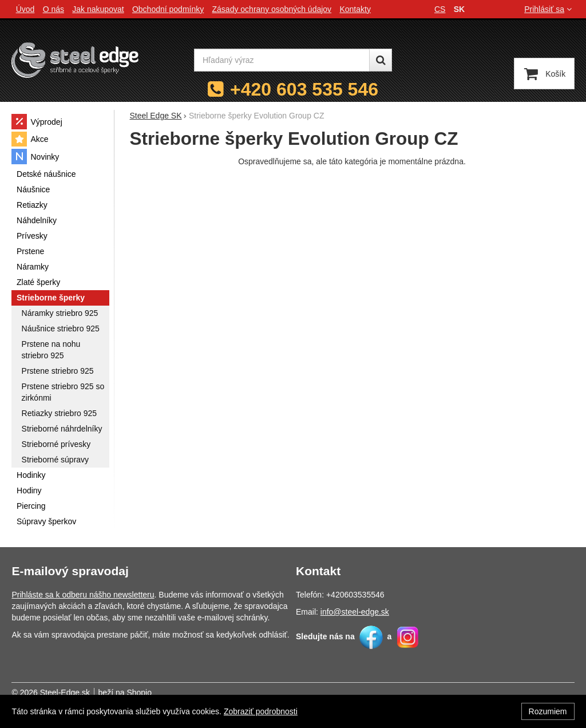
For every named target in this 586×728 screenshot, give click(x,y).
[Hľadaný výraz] (282, 60)
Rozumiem (548, 711)
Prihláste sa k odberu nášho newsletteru (83, 595)
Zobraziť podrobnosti (261, 711)
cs (440, 9)
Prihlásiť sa (549, 9)
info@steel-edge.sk (355, 612)
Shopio (139, 693)
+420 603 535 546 (304, 89)
